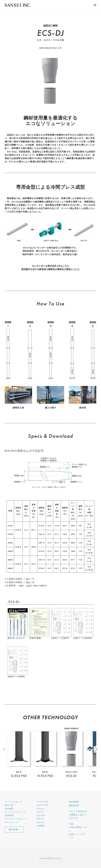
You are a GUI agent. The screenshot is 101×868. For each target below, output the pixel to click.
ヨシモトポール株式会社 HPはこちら (50, 266)
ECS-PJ (40, 819)
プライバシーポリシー (16, 819)
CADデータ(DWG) (83, 638)
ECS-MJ (41, 822)
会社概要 (9, 809)
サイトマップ (11, 822)
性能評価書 (35, 638)
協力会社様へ (14, 829)
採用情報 (9, 815)
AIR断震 (41, 826)
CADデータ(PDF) (16, 677)
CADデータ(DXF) (60, 638)
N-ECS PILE (42, 805)
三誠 (71, 824)
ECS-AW (41, 815)
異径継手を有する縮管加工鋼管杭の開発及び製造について (51, 269)
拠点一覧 (9, 805)
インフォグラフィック (16, 812)
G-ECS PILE (42, 802)
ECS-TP (40, 812)
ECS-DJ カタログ (16, 638)
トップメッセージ (13, 802)
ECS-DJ (40, 809)
